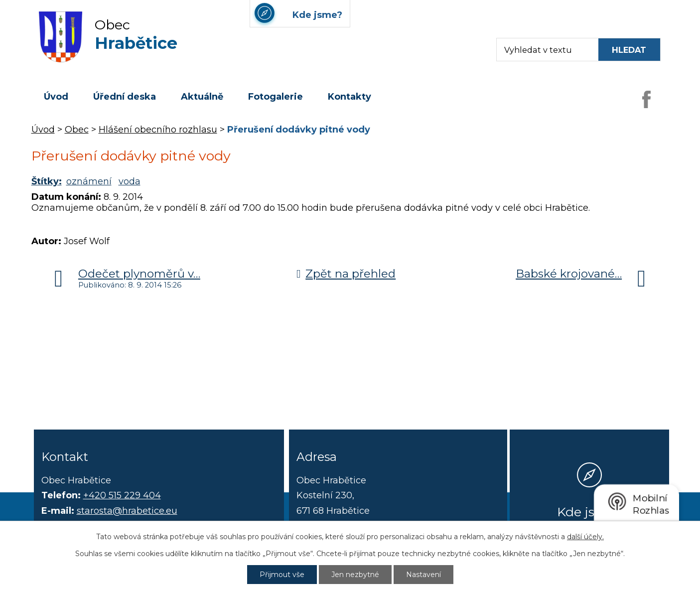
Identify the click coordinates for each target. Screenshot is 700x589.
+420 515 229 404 (122, 495)
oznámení (89, 181)
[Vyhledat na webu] (629, 50)
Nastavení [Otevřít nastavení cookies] (423, 575)
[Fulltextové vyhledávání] (543, 50)
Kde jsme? (589, 512)
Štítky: (47, 181)
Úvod (56, 97)
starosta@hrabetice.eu (127, 511)
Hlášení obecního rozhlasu (158, 130)
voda (130, 181)
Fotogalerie (276, 97)
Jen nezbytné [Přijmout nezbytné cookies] (355, 575)
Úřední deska (125, 97)
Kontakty (350, 97)
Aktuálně (202, 97)
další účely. (585, 537)
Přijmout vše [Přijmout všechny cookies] (282, 575)
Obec (77, 130)
